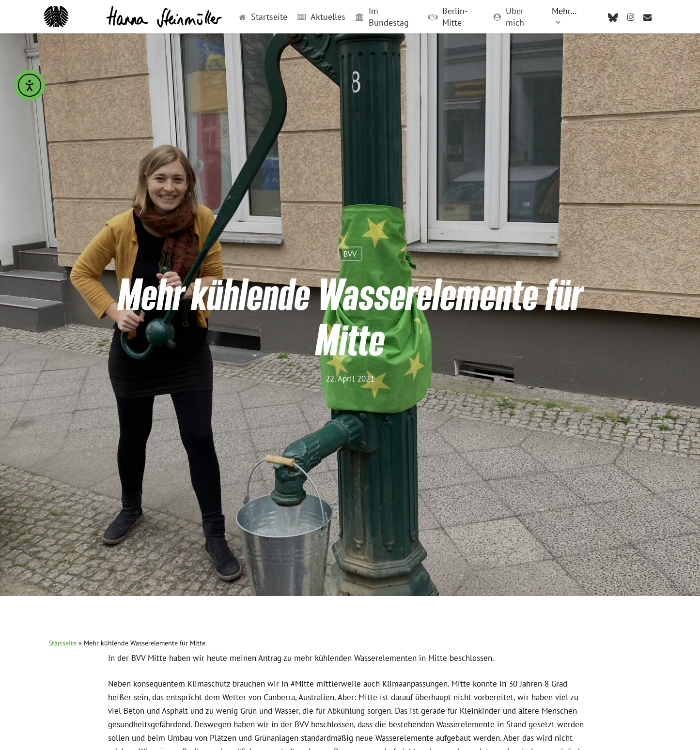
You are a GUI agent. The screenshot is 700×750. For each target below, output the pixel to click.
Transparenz (355, 652)
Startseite (62, 350)
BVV (350, 192)
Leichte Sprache (286, 652)
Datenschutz (475, 652)
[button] (119, 529)
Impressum (415, 652)
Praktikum (221, 652)
